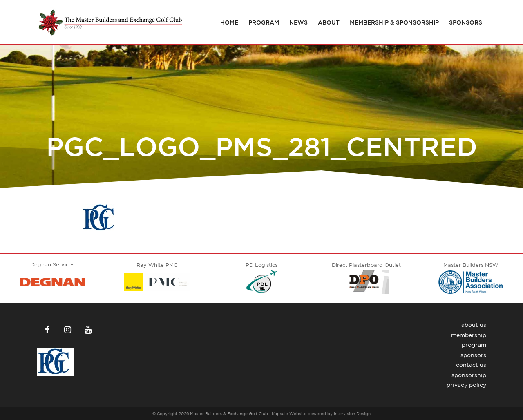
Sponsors (466, 22)
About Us (474, 325)
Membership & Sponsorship (394, 22)
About (329, 22)
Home (229, 22)
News (298, 22)
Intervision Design (352, 413)
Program (264, 22)
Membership (469, 335)
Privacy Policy (466, 385)
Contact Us (471, 365)
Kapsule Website (289, 413)
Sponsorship (469, 375)
